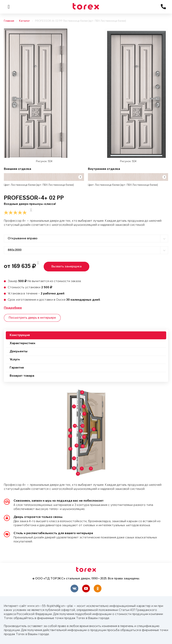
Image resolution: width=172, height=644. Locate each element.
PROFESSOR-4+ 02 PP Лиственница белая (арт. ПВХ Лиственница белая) (80, 21)
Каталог (25, 21)
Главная (9, 21)
